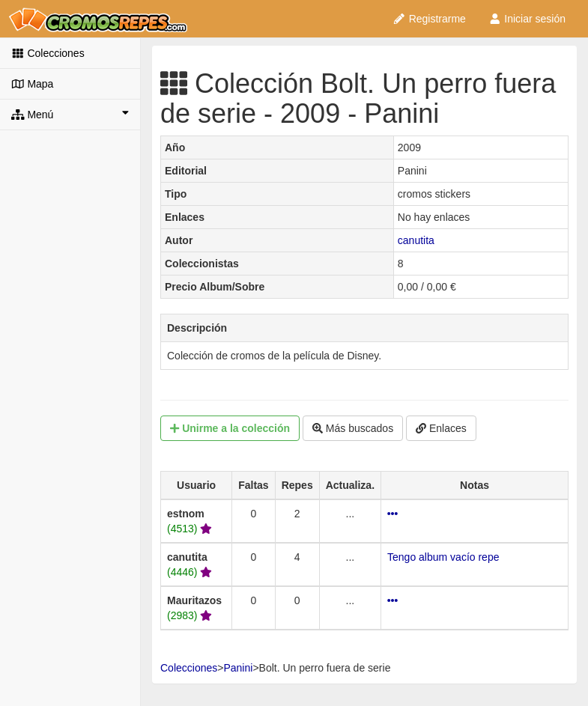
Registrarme (429, 19)
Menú (70, 114)
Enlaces (441, 428)
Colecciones (48, 53)
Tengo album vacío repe (443, 557)
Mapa (32, 84)
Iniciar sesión (527, 19)
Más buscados (353, 428)
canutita (416, 240)
